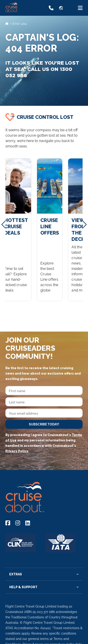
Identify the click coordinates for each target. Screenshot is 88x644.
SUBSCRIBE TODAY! (44, 424)
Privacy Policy (17, 451)
